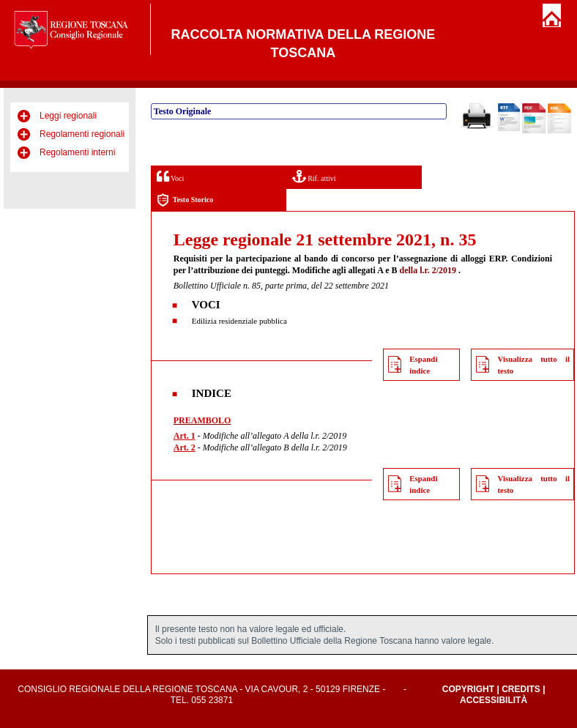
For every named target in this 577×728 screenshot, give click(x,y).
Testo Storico (185, 200)
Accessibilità (494, 700)
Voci (170, 176)
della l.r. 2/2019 (428, 270)
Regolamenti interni (77, 152)
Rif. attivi (314, 176)
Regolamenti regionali (82, 134)
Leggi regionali (68, 116)
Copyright (468, 689)
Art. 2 (185, 447)
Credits (521, 689)
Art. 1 (185, 436)
